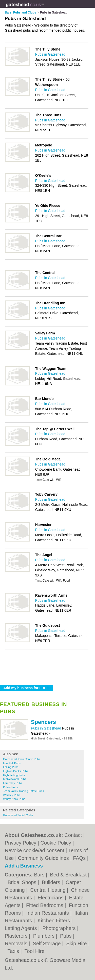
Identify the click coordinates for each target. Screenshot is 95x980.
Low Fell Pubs (12, 763)
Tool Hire (35, 951)
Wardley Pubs (12, 795)
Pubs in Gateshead (46, 728)
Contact (73, 835)
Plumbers (45, 936)
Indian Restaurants (48, 913)
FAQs (79, 858)
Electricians (51, 898)
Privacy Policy (21, 843)
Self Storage (48, 944)
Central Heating (49, 890)
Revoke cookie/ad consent (35, 850)
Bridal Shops (23, 882)
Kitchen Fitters (54, 921)
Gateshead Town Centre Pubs (22, 759)
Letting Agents (22, 928)
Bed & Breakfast (69, 875)
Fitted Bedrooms (45, 905)
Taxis (14, 951)
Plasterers (17, 936)
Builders (52, 882)
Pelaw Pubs (10, 787)
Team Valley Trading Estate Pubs (23, 791)
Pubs (66, 936)
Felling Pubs (11, 767)
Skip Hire (77, 944)
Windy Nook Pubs (14, 799)
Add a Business (24, 866)
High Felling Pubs (14, 775)
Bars (40, 875)
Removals (17, 944)
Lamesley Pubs (13, 783)
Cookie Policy (56, 843)
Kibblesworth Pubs (15, 779)
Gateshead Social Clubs (18, 815)
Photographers (60, 928)
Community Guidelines (43, 858)
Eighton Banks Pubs (16, 771)
